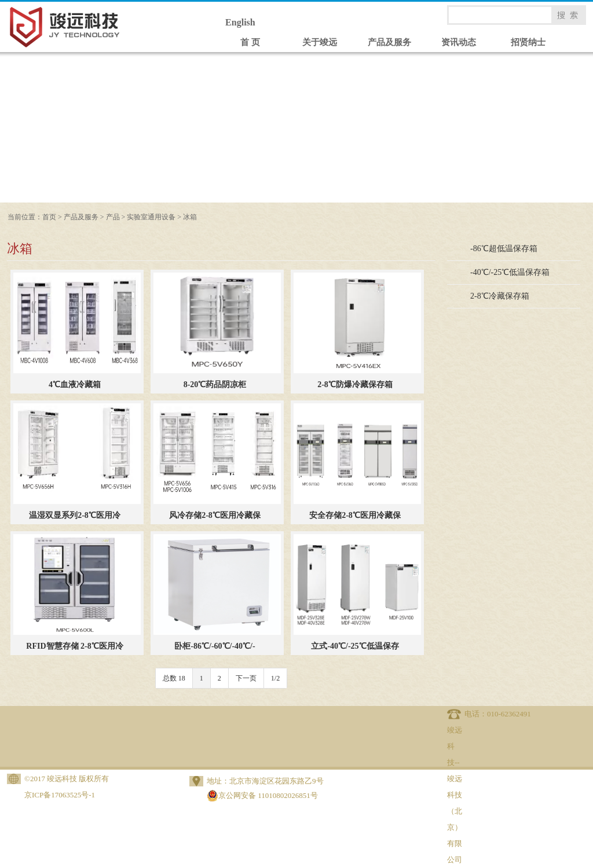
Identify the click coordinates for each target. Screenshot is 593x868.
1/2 (275, 678)
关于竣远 (320, 42)
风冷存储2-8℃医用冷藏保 (215, 515)
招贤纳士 (528, 42)
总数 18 (174, 678)
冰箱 (190, 217)
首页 (49, 217)
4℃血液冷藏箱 (75, 385)
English (240, 22)
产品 (113, 217)
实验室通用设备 (151, 217)
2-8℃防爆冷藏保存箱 (355, 385)
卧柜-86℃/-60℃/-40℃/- (215, 646)
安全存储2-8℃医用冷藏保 (355, 515)
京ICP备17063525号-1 (60, 795)
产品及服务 (389, 42)
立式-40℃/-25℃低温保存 (355, 646)
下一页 (246, 678)
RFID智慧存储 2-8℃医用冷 (74, 646)
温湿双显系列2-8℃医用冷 (75, 515)
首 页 (250, 42)
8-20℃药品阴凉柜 (215, 385)
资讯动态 (459, 42)
